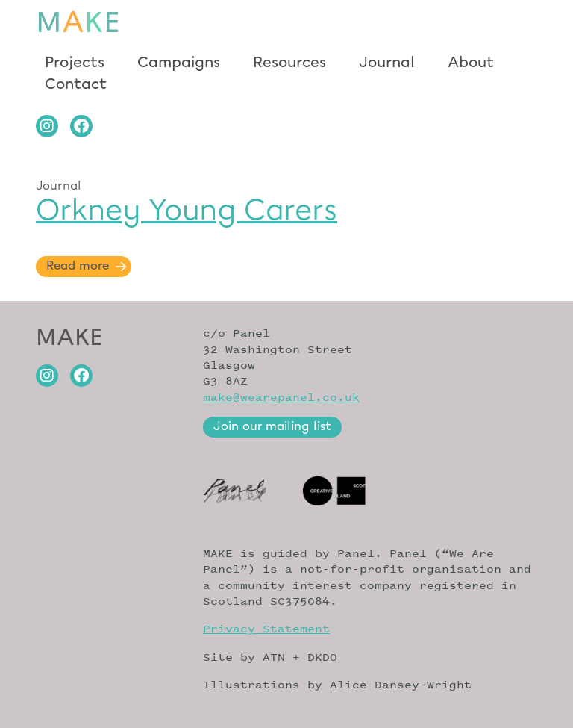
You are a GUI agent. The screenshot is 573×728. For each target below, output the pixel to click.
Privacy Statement (266, 628)
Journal (387, 63)
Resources (289, 63)
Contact (76, 84)
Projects (75, 63)
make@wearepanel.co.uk (281, 397)
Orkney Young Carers (187, 210)
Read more (78, 266)
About (471, 63)
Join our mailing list (272, 427)
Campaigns (179, 63)
